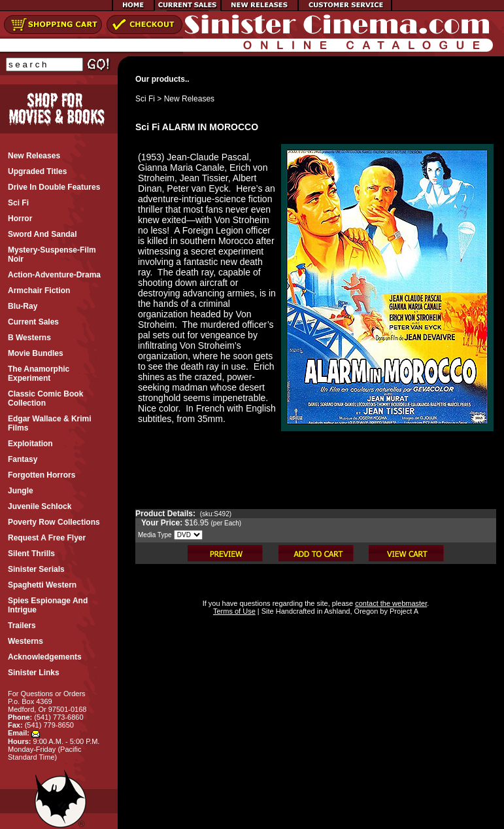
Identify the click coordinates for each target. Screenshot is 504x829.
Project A (403, 611)
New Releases (189, 99)
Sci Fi (145, 99)
